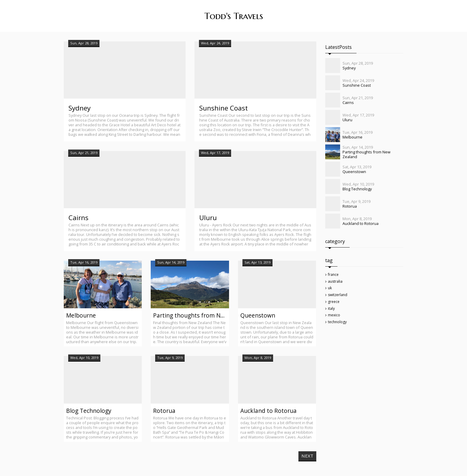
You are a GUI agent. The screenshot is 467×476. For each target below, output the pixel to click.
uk (330, 290)
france (334, 276)
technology (338, 328)
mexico (335, 320)
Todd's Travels (234, 16)
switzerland (339, 298)
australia (336, 283)
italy (332, 313)
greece (334, 305)
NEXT (307, 457)
